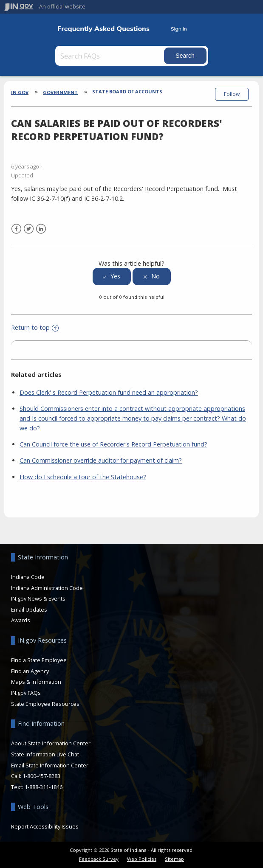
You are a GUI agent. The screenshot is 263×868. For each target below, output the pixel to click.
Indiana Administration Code (47, 588)
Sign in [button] (179, 29)
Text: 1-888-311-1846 (37, 787)
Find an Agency (30, 671)
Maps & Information (36, 682)
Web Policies (142, 859)
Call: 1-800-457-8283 (36, 776)
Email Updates (29, 610)
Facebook (16, 229)
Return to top (35, 327)
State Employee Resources (45, 704)
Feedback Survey (99, 859)
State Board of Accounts (127, 91)
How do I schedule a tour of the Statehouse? (83, 477)
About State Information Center (51, 743)
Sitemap (174, 859)
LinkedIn (41, 229)
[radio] (112, 277)
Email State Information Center (50, 765)
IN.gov (20, 92)
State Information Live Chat (45, 754)
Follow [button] (232, 94)
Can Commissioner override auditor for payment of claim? (101, 460)
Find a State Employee (39, 660)
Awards (21, 620)
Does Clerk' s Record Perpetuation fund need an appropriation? (109, 392)
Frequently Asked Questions (103, 29)
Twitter (29, 229)
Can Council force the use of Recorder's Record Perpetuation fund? (113, 444)
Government (60, 92)
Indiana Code (28, 577)
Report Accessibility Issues (45, 826)
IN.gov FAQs (26, 693)
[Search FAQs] (110, 56)
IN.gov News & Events (38, 598)
